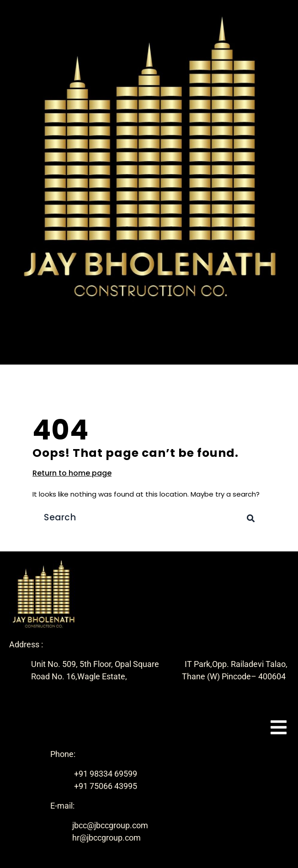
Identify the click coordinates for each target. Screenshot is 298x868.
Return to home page (72, 473)
